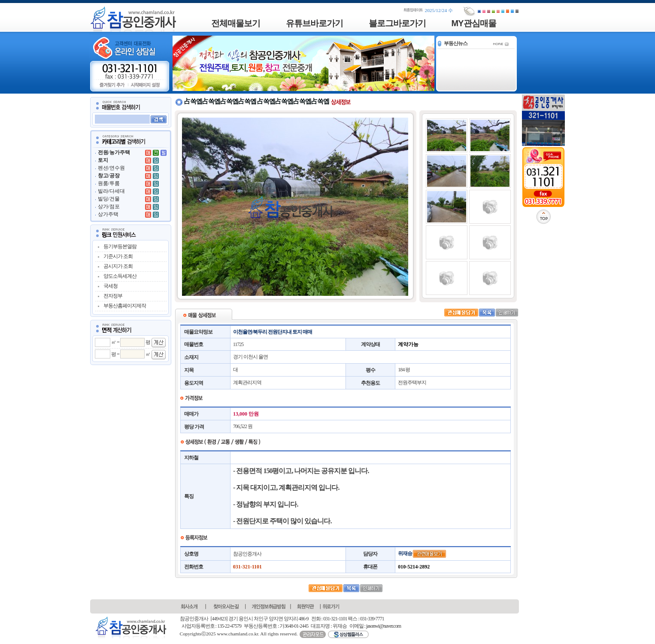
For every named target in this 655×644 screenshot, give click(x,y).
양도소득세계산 (120, 276)
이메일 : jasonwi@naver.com (375, 626)
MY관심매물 (474, 23)
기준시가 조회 (118, 256)
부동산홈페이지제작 (125, 306)
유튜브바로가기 (314, 23)
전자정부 (113, 296)
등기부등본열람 (120, 246)
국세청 (111, 286)
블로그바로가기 (397, 23)
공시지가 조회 (118, 266)
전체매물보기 (236, 23)
